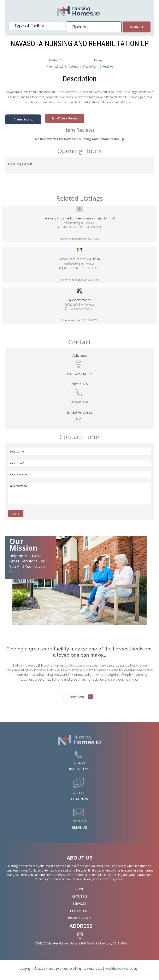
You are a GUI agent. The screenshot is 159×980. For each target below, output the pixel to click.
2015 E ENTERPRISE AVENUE (82, 227)
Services (79, 907)
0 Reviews (107, 66)
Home (80, 892)
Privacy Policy (80, 921)
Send (16, 514)
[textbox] (38, 26)
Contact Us (80, 914)
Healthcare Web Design (122, 971)
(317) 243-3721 (90, 320)
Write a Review (65, 118)
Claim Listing (23, 119)
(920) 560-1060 (90, 239)
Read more (76, 697)
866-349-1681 (79, 769)
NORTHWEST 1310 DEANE (82, 268)
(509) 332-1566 (90, 280)
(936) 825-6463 (79, 402)
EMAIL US (80, 830)
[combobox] (37, 26)
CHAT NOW (80, 801)
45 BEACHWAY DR (82, 309)
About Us (79, 900)
